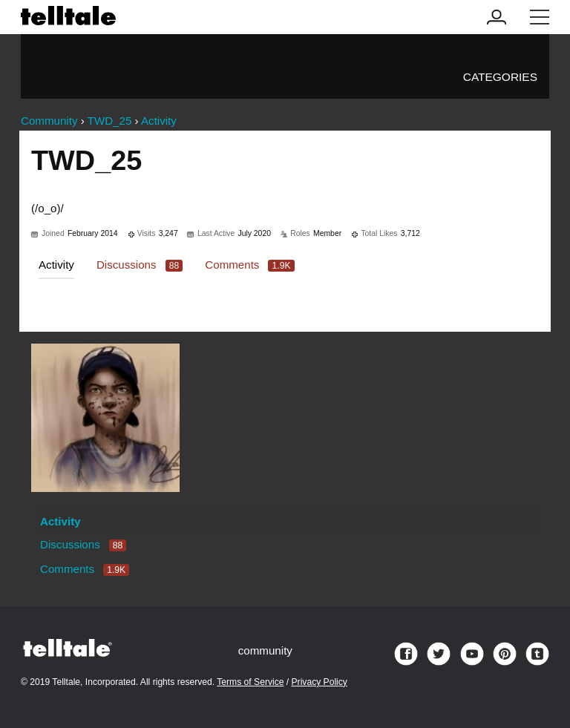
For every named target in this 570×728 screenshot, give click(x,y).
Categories (500, 77)
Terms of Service (250, 682)
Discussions (140, 265)
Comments (249, 265)
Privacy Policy (320, 682)
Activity (56, 265)
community (265, 650)
